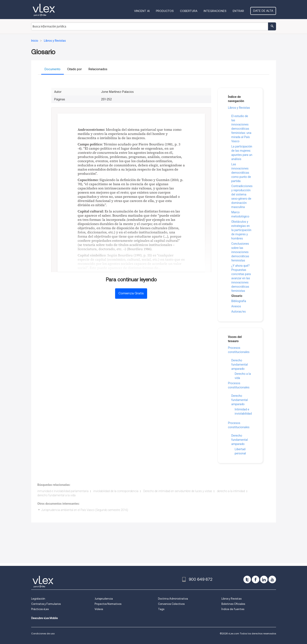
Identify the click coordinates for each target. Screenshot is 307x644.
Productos (165, 11)
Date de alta (263, 11)
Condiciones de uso (43, 633)
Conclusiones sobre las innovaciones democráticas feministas (240, 252)
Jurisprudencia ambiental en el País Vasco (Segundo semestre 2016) (85, 510)
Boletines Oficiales (233, 604)
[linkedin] (264, 579)
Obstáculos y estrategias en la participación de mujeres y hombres (241, 230)
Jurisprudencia (104, 599)
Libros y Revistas (239, 108)
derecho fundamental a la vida (57, 495)
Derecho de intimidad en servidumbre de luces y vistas (178, 491)
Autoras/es (238, 312)
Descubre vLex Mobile (44, 618)
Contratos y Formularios (46, 604)
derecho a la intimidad (231, 491)
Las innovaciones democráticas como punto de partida (241, 173)
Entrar (238, 11)
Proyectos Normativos (108, 604)
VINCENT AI (142, 11)
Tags (161, 609)
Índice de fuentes (233, 609)
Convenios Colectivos (171, 604)
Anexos (236, 306)
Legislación (38, 599)
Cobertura (189, 11)
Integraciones (215, 11)
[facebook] (256, 579)
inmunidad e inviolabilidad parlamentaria (63, 491)
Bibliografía (239, 301)
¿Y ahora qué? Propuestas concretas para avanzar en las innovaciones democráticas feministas (241, 278)
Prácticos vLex (40, 609)
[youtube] (272, 579)
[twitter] (247, 579)
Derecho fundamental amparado (240, 365)
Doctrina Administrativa (173, 599)
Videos (99, 609)
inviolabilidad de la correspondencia (116, 491)
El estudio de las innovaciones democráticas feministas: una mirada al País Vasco (241, 129)
